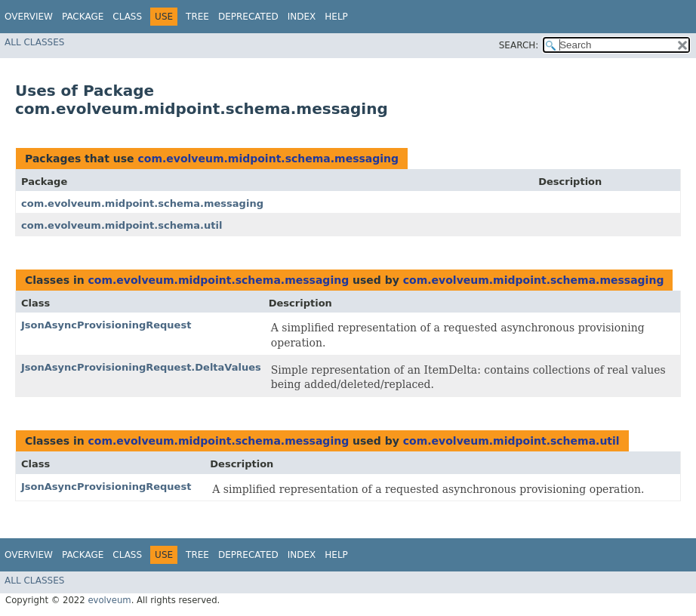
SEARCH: (519, 45)
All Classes (34, 42)
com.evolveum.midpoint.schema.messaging (268, 159)
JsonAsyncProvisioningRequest (106, 325)
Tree (197, 17)
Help (336, 17)
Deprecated (248, 17)
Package (83, 17)
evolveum (109, 600)
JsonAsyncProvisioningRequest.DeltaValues (141, 367)
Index (302, 17)
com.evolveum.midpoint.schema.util (122, 225)
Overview (29, 17)
